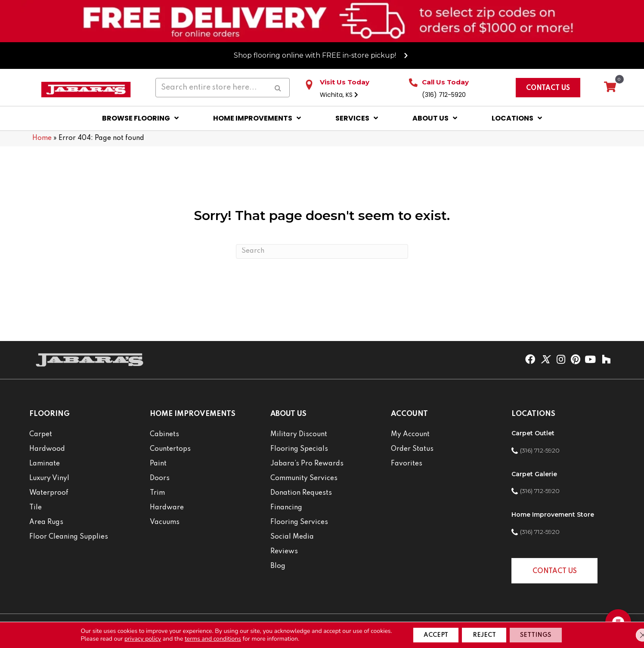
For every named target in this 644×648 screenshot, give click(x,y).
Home (42, 138)
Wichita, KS (339, 95)
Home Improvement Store (553, 515)
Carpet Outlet (533, 433)
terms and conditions (201, 638)
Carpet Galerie (534, 474)
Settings (543, 634)
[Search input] (222, 87)
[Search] (322, 251)
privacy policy (131, 638)
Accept (428, 634)
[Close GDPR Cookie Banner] (630, 634)
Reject (484, 634)
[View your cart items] (610, 87)
